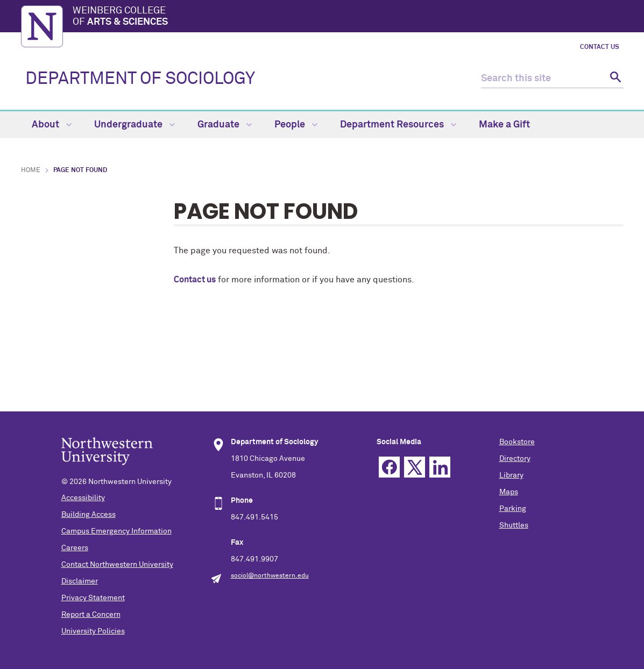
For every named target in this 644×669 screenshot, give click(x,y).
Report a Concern (91, 615)
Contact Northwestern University (117, 565)
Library (511, 475)
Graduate (225, 125)
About (52, 125)
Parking (513, 509)
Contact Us (600, 47)
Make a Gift (504, 125)
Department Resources (398, 125)
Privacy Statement (93, 598)
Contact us (195, 280)
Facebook (389, 467)
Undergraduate (135, 125)
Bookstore (517, 442)
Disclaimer (80, 581)
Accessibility (83, 498)
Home (31, 170)
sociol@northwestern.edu (270, 576)
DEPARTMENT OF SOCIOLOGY (140, 79)
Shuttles (514, 525)
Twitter (415, 467)
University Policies (93, 631)
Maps (509, 492)
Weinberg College (348, 17)
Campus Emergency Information (116, 531)
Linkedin (440, 467)
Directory (515, 459)
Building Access (89, 515)
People (296, 125)
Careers (75, 548)
